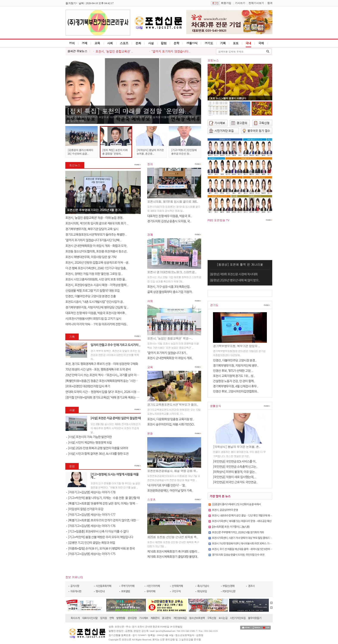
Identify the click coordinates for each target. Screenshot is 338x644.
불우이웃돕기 (255, 618)
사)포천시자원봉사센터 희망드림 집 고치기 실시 (93, 319)
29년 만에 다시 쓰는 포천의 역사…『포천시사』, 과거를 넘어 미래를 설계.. (107, 375)
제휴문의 (155, 618)
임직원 (104, 618)
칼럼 (164, 43)
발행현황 (121, 618)
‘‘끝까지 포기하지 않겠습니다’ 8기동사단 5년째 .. (93, 240)
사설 (151, 43)
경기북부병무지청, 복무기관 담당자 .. (236, 346)
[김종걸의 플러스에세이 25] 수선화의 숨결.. (80, 152)
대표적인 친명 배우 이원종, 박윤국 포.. (170, 216)
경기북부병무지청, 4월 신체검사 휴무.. (235, 386)
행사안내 (100, 591)
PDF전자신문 (229, 591)
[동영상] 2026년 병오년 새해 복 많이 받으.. (235, 280)
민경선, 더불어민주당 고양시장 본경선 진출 (91, 296)
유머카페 (151, 591)
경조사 (251, 586)
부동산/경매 (229, 586)
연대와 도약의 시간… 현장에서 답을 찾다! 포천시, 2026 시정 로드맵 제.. (107, 392)
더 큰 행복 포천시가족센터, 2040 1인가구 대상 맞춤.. (96, 268)
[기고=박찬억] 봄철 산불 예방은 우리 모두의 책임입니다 (100, 537)
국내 (248, 43)
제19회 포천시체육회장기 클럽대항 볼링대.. (173, 557)
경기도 (209, 43)
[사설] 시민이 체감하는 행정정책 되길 (89, 443)
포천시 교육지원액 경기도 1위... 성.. (234, 376)
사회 (110, 43)
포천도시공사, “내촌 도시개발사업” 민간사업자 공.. (95, 302)
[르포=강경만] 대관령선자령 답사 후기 (88, 386)
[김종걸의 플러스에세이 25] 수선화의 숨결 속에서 (236, 504)
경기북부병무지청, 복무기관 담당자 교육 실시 (92, 229)
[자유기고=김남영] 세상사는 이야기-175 (91, 554)
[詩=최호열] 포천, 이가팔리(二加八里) (231, 527)
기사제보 (143, 618)
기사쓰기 (240, 3)
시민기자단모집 (238, 618)
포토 (236, 43)
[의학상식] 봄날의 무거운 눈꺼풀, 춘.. (237, 447)
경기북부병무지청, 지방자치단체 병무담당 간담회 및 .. (97, 307)
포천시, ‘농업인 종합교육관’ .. (114, 51)
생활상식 (192, 43)
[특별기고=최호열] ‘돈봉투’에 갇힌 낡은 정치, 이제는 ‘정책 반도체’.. (106, 504)
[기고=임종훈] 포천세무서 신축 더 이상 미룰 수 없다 (97, 532)
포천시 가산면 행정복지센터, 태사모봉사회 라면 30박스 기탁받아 (244, 544)
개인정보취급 (180, 618)
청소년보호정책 (197, 618)
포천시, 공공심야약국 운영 (225, 510)
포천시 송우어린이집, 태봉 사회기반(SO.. (171, 424)
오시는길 (223, 618)
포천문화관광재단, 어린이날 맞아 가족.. (170, 491)
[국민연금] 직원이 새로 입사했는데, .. (235, 477)
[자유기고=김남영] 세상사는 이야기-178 (91, 492)
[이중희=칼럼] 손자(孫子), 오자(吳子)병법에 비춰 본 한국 (101, 549)
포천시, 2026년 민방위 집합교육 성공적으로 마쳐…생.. (97, 263)
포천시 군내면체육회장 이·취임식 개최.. (170, 358)
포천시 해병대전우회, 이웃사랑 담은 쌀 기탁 (91, 257)
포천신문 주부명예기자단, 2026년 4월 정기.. (94, 210)
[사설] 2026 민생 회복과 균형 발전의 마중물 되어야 (97, 448)
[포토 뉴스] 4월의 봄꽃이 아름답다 (228, 98)
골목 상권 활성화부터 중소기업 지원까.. (170, 292)
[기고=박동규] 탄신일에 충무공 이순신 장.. (184, 152)
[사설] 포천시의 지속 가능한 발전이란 (89, 437)
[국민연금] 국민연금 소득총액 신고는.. (235, 467)
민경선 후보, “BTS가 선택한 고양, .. (233, 371)
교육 (97, 43)
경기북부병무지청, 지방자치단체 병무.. (236, 366)
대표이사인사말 (90, 618)
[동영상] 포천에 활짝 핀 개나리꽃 (240, 264)
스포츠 (124, 43)
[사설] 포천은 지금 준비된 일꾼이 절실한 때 (116, 418)
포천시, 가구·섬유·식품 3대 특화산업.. (169, 287)
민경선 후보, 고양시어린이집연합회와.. (236, 391)
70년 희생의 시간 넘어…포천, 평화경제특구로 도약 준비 (98, 370)
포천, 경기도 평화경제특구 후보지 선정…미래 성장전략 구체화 (102, 364)
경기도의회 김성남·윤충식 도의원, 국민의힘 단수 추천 (238, 555)
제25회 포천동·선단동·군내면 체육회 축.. (173, 537)
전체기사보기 (256, 3)
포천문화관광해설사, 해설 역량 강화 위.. (172, 471)
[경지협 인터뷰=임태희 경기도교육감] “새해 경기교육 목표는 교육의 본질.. (108, 398)
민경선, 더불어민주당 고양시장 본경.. (235, 360)
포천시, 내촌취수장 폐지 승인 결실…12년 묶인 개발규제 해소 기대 (244, 516)
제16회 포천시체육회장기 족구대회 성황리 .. (173, 552)
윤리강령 (132, 618)
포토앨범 (126, 591)
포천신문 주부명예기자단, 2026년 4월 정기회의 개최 (238, 532)
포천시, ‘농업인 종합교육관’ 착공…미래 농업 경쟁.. (95, 218)
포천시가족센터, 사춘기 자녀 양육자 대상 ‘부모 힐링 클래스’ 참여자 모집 (247, 538)
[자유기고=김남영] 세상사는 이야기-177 (91, 515)
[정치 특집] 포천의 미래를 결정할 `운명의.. (128, 111)
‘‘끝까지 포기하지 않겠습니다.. (171, 51)
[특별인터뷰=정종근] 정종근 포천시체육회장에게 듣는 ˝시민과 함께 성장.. (108, 381)
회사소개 (75, 618)
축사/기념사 (203, 586)
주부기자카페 (128, 586)
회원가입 (226, 3)
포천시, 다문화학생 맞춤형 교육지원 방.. (171, 419)
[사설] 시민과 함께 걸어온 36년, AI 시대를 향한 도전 (97, 454)
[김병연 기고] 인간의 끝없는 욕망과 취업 (91, 543)
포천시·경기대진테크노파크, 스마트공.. (172, 272)
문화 (138, 43)
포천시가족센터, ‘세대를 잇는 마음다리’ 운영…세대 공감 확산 (242, 521)
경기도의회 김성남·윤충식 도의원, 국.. (169, 221)
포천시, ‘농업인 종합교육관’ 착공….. (170, 338)
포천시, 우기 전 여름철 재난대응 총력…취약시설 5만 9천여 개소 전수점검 (248, 549)
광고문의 (166, 618)
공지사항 (75, 586)
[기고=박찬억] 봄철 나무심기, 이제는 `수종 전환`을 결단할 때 (103, 498)
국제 (261, 43)
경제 (84, 43)
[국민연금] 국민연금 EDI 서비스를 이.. (235, 462)
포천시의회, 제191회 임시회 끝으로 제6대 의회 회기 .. (97, 223)
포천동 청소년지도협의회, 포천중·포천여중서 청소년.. (96, 251)
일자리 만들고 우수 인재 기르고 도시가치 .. (115, 345)
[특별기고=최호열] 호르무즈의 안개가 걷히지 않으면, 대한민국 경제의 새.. (110, 520)
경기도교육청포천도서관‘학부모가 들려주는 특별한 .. (96, 235)
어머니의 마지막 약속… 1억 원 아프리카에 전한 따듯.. (97, 324)
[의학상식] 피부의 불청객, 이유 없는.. (235, 472)
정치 (72, 43)
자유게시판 (76, 591)
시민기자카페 (153, 586)
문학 (176, 43)
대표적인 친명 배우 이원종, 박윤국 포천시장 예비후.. (96, 313)
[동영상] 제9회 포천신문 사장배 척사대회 (234, 274)
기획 (223, 43)
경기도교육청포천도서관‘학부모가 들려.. (173, 404)
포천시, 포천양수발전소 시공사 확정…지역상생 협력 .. (97, 285)
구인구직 (176, 591)
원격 (270, 3)
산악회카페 (177, 586)
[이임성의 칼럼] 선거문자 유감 (85, 509)
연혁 (112, 618)
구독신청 (212, 618)
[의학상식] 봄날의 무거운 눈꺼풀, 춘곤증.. (150, 152)
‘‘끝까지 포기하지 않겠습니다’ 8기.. (167, 353)
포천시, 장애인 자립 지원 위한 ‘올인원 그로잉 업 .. (94, 274)
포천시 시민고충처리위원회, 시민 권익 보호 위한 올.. (96, 279)
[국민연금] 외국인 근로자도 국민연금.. (235, 482)
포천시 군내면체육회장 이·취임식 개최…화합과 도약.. (96, 246)
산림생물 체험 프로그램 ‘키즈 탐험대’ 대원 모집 (92, 291)
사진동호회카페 (103, 586)
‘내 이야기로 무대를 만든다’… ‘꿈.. (167, 485)
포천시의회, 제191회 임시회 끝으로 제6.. (173, 201)
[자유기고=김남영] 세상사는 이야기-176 (91, 526)
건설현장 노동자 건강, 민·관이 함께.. (234, 381)
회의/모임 (202, 591)
